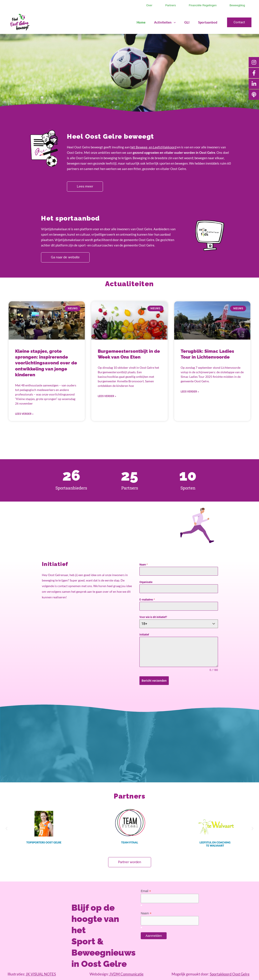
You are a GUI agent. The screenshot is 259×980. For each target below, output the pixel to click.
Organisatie (146, 582)
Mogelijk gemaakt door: (211, 974)
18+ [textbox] (144, 624)
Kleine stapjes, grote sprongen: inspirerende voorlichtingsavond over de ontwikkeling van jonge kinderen (46, 363)
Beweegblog (237, 5)
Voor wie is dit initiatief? (153, 617)
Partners (171, 5)
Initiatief (144, 635)
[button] (239, 22)
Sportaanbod (208, 22)
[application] (174, 22)
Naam (144, 565)
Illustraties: (32, 974)
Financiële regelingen (203, 5)
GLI (187, 22)
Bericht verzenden (154, 681)
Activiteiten (165, 22)
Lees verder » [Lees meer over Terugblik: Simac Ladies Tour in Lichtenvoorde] (190, 392)
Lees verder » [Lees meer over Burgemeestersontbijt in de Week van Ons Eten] (107, 396)
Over (149, 5)
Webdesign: (117, 974)
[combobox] (179, 624)
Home (141, 22)
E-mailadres (147, 600)
